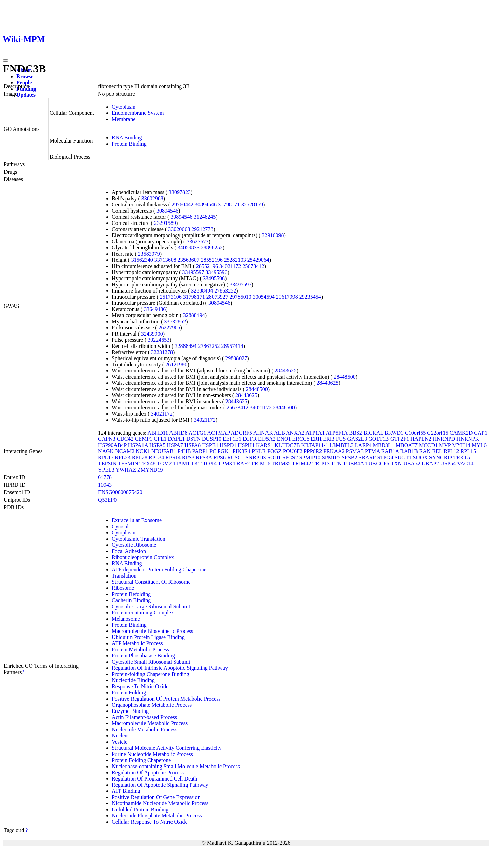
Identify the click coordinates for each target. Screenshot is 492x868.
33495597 (193, 272)
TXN (396, 464)
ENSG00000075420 (120, 492)
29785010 (241, 297)
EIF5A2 (267, 439)
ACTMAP (218, 433)
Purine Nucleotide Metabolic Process (152, 754)
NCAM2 (125, 451)
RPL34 (156, 457)
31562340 (142, 260)
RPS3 (188, 457)
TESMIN (128, 464)
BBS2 (356, 433)
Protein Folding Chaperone (141, 760)
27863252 (225, 291)
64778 (105, 477)
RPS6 (219, 457)
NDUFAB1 (164, 451)
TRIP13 (321, 464)
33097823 (180, 192)
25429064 (258, 260)
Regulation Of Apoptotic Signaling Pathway (160, 785)
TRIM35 (281, 464)
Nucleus (121, 736)
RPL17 (106, 457)
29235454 (310, 297)
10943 (105, 485)
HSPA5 (157, 445)
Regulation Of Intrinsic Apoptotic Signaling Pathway (170, 668)
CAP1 (481, 433)
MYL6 (479, 445)
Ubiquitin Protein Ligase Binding (148, 637)
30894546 (206, 205)
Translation (124, 576)
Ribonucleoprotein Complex (143, 557)
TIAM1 (181, 464)
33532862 (175, 321)
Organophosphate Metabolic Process (152, 705)
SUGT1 (403, 457)
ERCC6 (301, 439)
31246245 (205, 217)
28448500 (345, 377)
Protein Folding (129, 693)
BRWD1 (394, 433)
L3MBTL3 (342, 445)
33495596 (217, 272)
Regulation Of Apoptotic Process (148, 772)
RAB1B (409, 451)
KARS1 (265, 445)
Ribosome (123, 588)
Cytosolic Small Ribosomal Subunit (151, 662)
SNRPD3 (256, 457)
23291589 (165, 223)
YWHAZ (126, 470)
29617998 (287, 297)
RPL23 (122, 457)
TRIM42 (301, 464)
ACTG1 (197, 433)
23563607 (189, 260)
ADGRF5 (242, 433)
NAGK (106, 451)
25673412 (253, 266)
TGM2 (164, 464)
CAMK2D (461, 433)
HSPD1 (228, 445)
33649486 (155, 309)
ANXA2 (295, 433)
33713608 (165, 260)
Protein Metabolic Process (140, 649)
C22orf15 (438, 433)
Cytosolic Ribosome (134, 545)
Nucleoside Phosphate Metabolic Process (157, 816)
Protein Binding (129, 144)
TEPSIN (107, 464)
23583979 (149, 254)
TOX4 (210, 464)
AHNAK (263, 433)
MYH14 (461, 445)
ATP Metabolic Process (137, 643)
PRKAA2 (334, 451)
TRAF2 (241, 464)
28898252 (212, 248)
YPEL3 (106, 470)
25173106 (171, 297)
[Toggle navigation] (5, 60)
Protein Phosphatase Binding (143, 656)
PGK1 (224, 451)
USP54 (448, 464)
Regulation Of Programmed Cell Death (155, 779)
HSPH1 (246, 445)
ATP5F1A (337, 433)
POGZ (274, 451)
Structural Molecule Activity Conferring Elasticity (167, 748)
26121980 (176, 364)
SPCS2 (290, 457)
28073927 (217, 297)
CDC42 (125, 439)
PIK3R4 (242, 451)
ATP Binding (126, 791)
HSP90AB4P (112, 445)
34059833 (189, 248)
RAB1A (390, 451)
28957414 (232, 346)
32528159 (252, 205)
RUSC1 (236, 457)
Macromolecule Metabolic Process (150, 723)
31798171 (229, 205)
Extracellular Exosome (137, 520)
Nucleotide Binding (133, 680)
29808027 (236, 358)
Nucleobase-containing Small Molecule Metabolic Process (176, 766)
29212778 (202, 229)
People (24, 83)
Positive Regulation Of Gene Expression (156, 797)
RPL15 (468, 451)
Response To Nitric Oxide (140, 686)
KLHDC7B (287, 445)
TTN (336, 464)
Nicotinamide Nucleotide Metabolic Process (160, 803)
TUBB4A (353, 464)
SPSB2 (349, 457)
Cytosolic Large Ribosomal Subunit (151, 606)
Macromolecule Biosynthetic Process (152, 631)
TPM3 (225, 464)
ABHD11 (158, 433)
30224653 (159, 340)
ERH (316, 439)
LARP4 (363, 445)
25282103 (235, 260)
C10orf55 (415, 433)
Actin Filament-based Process (144, 717)
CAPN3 (107, 439)
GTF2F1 (400, 439)
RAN (425, 451)
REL (437, 451)
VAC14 (465, 464)
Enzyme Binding (130, 711)
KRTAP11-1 (315, 445)
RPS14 (173, 457)
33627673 (197, 241)
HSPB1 (210, 445)
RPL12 (451, 451)
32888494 (202, 291)
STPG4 (385, 457)
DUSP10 (212, 439)
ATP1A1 (315, 433)
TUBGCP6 (377, 464)
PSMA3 (355, 451)
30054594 (264, 297)
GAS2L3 (357, 439)
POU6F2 (293, 451)
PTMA (372, 451)
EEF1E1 (232, 439)
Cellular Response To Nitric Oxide (150, 822)
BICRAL (373, 433)
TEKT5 (462, 457)
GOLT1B (379, 439)
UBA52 (412, 464)
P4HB (184, 451)
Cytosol (120, 526)
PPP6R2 (313, 451)
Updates (26, 95)
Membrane (124, 119)
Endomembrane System (138, 113)
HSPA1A (138, 445)
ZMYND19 (150, 470)
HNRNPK (468, 439)
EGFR (250, 439)
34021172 (230, 266)
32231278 (162, 352)
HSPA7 (175, 445)
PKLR (259, 451)
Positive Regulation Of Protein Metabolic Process (166, 699)
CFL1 (160, 439)
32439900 (152, 334)
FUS (341, 439)
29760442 (182, 205)
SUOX (421, 457)
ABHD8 (178, 433)
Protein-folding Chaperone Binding (151, 674)
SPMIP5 (331, 457)
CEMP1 (144, 439)
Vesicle (120, 742)
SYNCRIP (441, 457)
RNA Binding (127, 138)
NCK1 (143, 451)
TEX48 (147, 464)
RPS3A (204, 457)
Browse (25, 76)
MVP (445, 445)
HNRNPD (444, 439)
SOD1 (274, 457)
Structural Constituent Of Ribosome (151, 582)
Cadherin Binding (131, 600)
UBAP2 (430, 464)
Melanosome (126, 619)
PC (213, 451)
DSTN (193, 439)
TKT (196, 464)
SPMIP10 (310, 457)
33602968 (152, 198)
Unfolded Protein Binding (140, 809)
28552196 (212, 260)
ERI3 (329, 439)
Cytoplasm (124, 107)
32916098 (273, 235)
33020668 (179, 229)
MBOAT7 (407, 445)
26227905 (169, 328)
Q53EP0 (107, 500)
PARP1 (200, 451)
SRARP (367, 457)
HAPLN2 (421, 439)
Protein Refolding (131, 594)
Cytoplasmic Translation (139, 539)
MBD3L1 (384, 445)
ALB (279, 433)
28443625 (286, 371)
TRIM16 (261, 464)
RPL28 (140, 457)
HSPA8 (193, 445)
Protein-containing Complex (143, 613)
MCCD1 (428, 445)
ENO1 (284, 439)
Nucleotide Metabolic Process (145, 729)
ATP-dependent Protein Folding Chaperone (159, 569)
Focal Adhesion (129, 551)
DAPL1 (176, 439)
